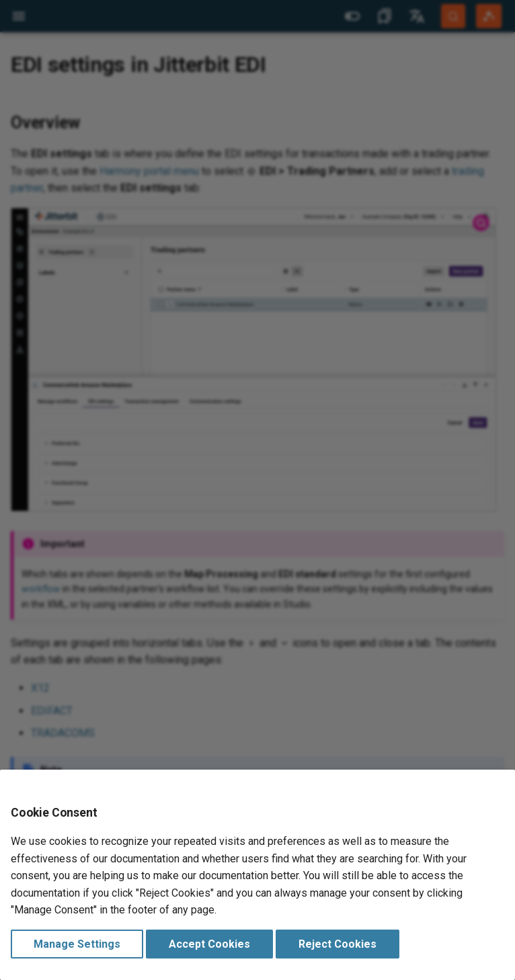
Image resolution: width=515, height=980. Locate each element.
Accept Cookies (209, 944)
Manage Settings (77, 944)
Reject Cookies (338, 944)
